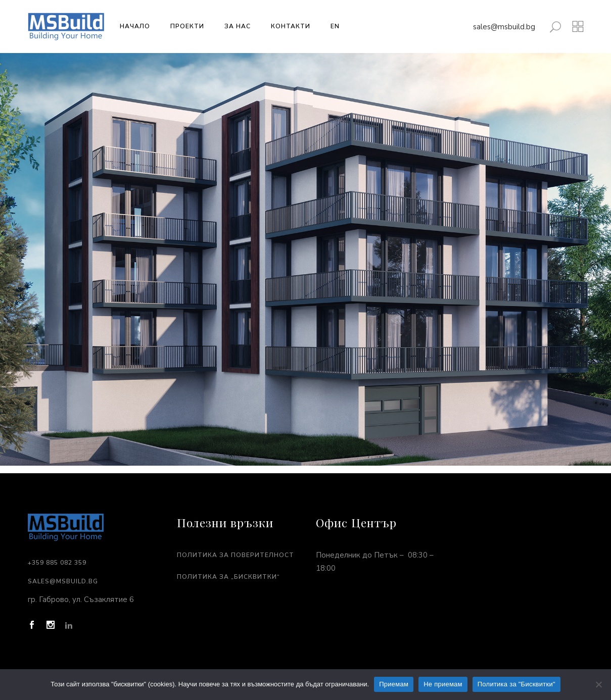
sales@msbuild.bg (504, 27)
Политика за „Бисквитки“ (228, 577)
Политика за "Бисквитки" (516, 684)
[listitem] (307, 406)
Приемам (394, 684)
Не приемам (443, 684)
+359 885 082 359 (57, 563)
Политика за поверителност (236, 555)
